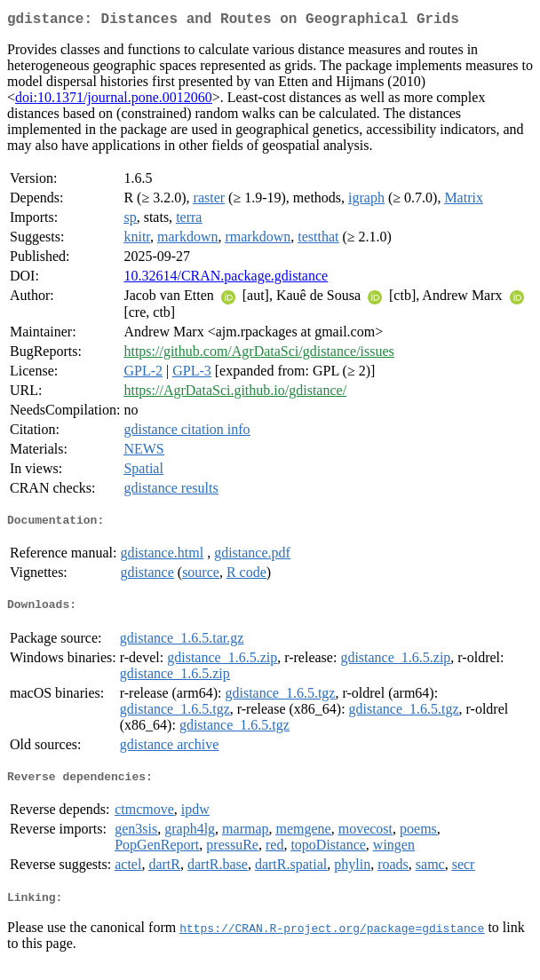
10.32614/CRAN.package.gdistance (226, 279)
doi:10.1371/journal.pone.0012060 (114, 101)
